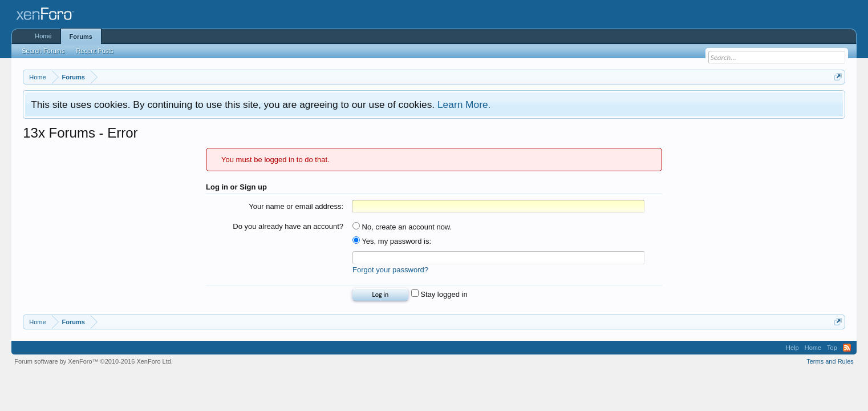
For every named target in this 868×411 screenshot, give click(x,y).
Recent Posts (94, 51)
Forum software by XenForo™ (94, 361)
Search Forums (43, 51)
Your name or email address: (296, 206)
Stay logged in (439, 294)
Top (832, 348)
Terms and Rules (830, 361)
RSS (847, 348)
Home (43, 36)
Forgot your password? (390, 270)
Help (792, 348)
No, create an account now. (402, 227)
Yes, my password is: (392, 241)
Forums (81, 37)
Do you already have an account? (288, 226)
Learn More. (464, 104)
